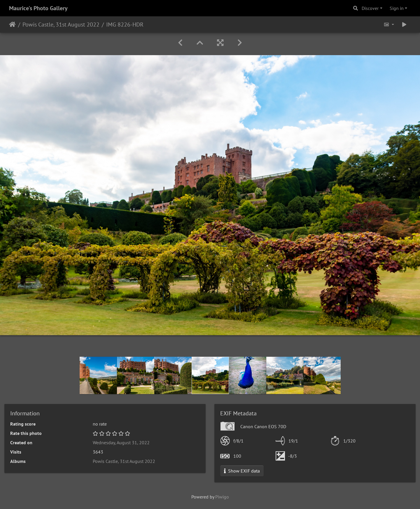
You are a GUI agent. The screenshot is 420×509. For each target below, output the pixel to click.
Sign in (397, 8)
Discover (370, 8)
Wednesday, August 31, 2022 (121, 442)
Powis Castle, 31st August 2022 (61, 25)
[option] (98, 375)
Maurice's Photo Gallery (38, 8)
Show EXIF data (242, 471)
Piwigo (222, 497)
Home (12, 25)
